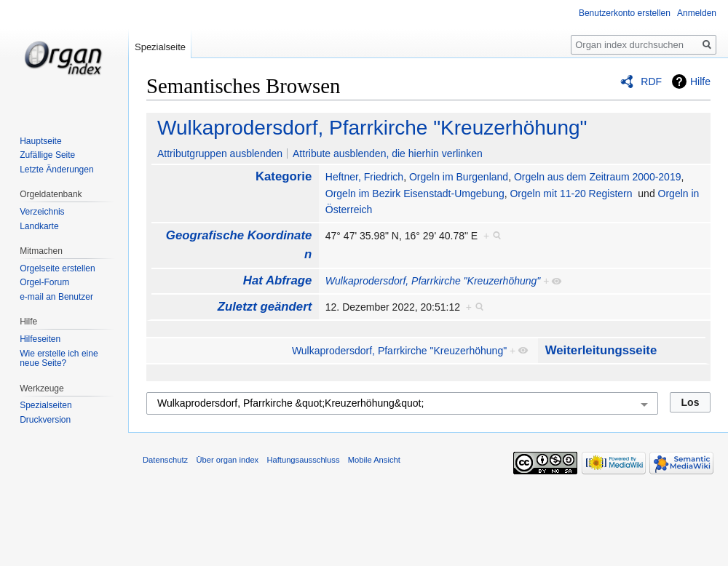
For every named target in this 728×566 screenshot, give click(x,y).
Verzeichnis (42, 212)
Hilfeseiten (40, 339)
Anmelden (697, 13)
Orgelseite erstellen (57, 268)
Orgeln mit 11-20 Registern (571, 194)
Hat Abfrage (277, 280)
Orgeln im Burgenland (459, 177)
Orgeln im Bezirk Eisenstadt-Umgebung (415, 194)
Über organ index (227, 460)
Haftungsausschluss (303, 460)
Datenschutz (165, 460)
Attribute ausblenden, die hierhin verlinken (388, 154)
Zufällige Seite (47, 155)
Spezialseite (160, 47)
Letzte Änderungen (56, 170)
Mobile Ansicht (374, 460)
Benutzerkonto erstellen (625, 13)
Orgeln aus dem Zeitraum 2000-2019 (598, 177)
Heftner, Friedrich (364, 177)
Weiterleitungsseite (601, 350)
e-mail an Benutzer (56, 297)
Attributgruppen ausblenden (220, 154)
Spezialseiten (45, 405)
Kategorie (284, 176)
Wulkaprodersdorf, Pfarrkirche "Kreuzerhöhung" (372, 128)
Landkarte (39, 226)
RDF (651, 81)
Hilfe (700, 81)
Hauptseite (40, 141)
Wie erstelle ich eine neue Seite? (59, 359)
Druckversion (45, 420)
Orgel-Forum (44, 282)
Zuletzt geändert (265, 307)
